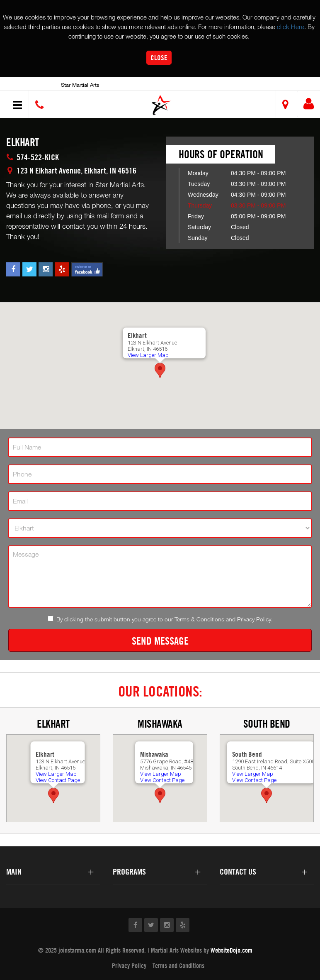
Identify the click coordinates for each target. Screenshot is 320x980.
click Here (291, 27)
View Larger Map (148, 355)
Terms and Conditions (178, 965)
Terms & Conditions (199, 619)
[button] (161, 105)
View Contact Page (57, 780)
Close (159, 57)
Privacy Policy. (255, 619)
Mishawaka (160, 724)
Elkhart (53, 724)
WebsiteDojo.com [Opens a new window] (232, 950)
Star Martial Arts (80, 85)
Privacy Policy (129, 965)
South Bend (267, 724)
